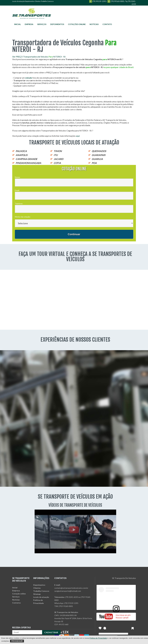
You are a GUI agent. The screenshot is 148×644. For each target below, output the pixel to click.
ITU (56, 155)
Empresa (29, 24)
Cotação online (19, 594)
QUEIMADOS (99, 151)
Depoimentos (30, 1)
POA (94, 163)
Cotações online (77, 24)
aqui (78, 136)
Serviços (42, 24)
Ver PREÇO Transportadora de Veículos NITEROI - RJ (39, 57)
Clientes (38, 1)
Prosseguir (17, 641)
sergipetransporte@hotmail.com (68, 591)
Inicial (17, 24)
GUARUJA (97, 159)
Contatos (17, 603)
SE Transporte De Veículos (124, 578)
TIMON (58, 151)
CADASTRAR (51, 632)
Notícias (94, 24)
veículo (29, 78)
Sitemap (37, 594)
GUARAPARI (99, 155)
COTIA (57, 163)
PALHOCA (21, 151)
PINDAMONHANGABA (28, 163)
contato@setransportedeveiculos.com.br (71, 588)
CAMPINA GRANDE (26, 159)
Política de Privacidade (98, 638)
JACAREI (59, 159)
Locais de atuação (18, 1)
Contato (107, 24)
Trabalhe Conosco (47, 1)
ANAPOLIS (22, 155)
